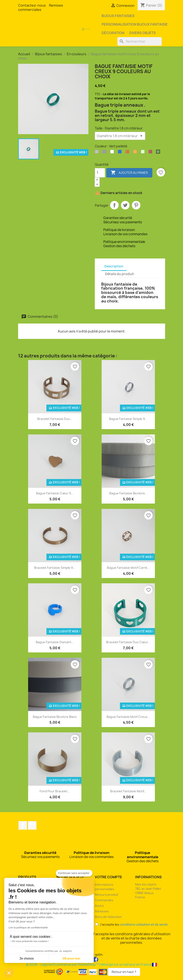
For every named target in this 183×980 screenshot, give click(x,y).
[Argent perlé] (105, 153)
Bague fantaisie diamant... (55, 642)
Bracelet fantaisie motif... (128, 791)
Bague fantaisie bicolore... (128, 493)
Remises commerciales (41, 7)
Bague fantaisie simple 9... (128, 419)
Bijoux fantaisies (118, 16)
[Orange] (136, 153)
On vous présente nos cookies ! (30, 941)
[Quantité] (100, 173)
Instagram (32, 825)
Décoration (113, 33)
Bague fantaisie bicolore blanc (55, 717)
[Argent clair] (98, 153)
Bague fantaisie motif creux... (128, 717)
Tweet (125, 205)
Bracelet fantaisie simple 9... (55, 568)
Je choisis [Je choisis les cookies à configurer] (27, 959)
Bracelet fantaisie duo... (55, 419)
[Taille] (120, 136)
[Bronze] (128, 153)
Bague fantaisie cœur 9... (55, 493)
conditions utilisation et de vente (144, 924)
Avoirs (99, 906)
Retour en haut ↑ (124, 972)
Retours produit (107, 895)
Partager (114, 205)
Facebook (23, 825)
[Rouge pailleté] (151, 153)
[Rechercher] (140, 41)
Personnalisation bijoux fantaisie (135, 24)
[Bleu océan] (121, 153)
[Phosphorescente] (144, 153)
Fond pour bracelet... (55, 791)
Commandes (104, 900)
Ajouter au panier (129, 173)
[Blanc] (113, 153)
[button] (9, 973)
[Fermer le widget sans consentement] (74, 873)
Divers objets (143, 33)
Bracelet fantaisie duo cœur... (128, 642)
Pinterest (136, 205)
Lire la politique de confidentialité (28, 928)
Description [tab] (114, 266)
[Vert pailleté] (159, 153)
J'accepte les (131, 924)
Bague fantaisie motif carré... (128, 568)
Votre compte (108, 877)
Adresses (102, 911)
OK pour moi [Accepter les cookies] (71, 959)
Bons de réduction (108, 917)
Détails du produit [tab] (120, 274)
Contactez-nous (32, 5)
